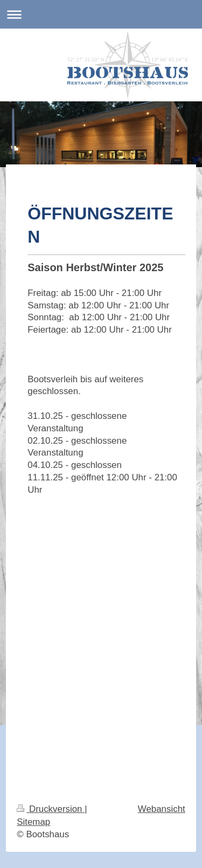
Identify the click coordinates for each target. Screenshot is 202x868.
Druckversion (51, 809)
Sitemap (33, 822)
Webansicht (162, 809)
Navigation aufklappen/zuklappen (101, 14)
